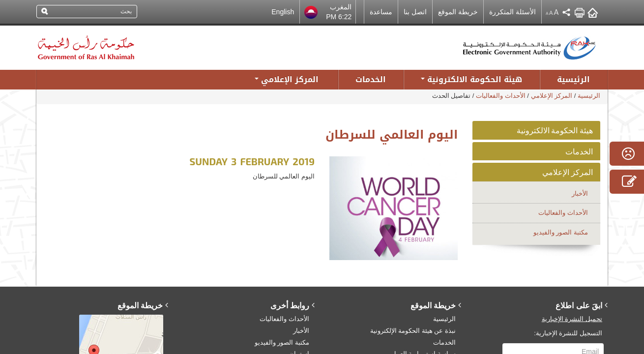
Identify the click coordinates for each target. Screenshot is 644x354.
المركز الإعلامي (552, 96)
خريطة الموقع (458, 12)
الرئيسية (573, 79)
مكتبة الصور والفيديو (561, 232)
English (283, 12)
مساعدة (381, 12)
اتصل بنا (415, 12)
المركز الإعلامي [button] (287, 79)
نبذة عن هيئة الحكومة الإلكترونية (413, 331)
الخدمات (371, 79)
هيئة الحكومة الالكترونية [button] (471, 79)
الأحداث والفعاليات (501, 96)
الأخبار (580, 193)
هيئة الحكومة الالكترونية (555, 130)
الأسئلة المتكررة (512, 12)
